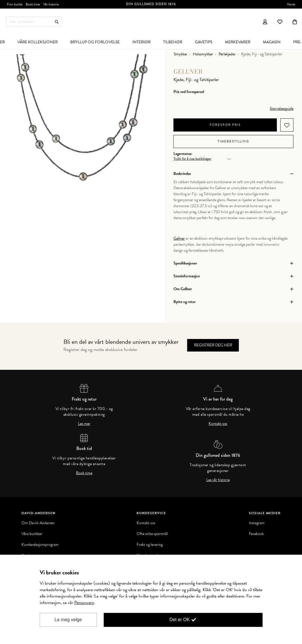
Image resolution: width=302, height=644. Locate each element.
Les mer (84, 424)
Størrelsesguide (282, 109)
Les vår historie (218, 480)
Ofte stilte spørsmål (152, 534)
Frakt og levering (150, 545)
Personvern (84, 603)
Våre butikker (32, 534)
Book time (84, 473)
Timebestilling (233, 141)
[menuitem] (38, 42)
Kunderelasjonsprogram (40, 545)
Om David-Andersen (38, 523)
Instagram (257, 523)
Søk (57, 22)
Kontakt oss (218, 424)
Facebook (256, 534)
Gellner (188, 71)
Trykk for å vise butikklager (192, 159)
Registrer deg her (213, 345)
